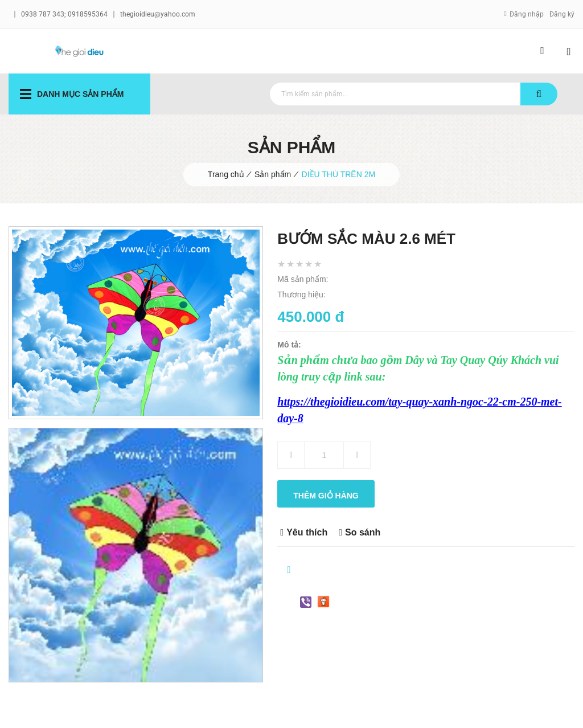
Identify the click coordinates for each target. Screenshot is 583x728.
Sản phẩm (273, 174)
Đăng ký (562, 14)
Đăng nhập (527, 14)
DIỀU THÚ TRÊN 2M (339, 174)
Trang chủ (226, 174)
